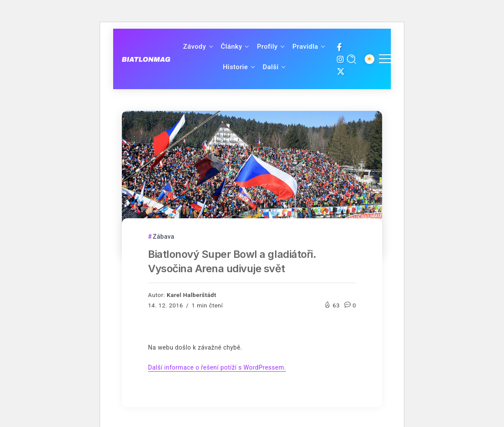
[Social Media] (339, 47)
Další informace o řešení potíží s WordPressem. (217, 367)
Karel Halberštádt (192, 295)
